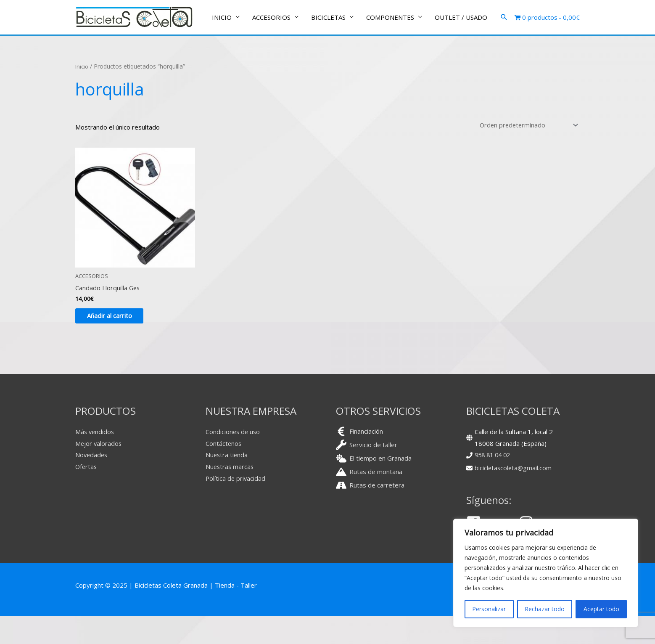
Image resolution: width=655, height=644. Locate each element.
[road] (370, 513)
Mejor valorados (99, 472)
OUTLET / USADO (461, 48)
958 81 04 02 (494, 483)
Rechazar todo (545, 609)
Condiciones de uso (234, 460)
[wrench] (367, 473)
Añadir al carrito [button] (115, 343)
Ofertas (87, 495)
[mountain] (369, 500)
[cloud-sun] (374, 486)
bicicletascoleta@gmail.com (514, 496)
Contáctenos (224, 472)
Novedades (92, 483)
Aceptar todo (601, 609)
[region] (546, 573)
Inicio (82, 92)
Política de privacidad (236, 506)
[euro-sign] (359, 460)
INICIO (222, 48)
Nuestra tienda (227, 483)
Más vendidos (95, 460)
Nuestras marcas (230, 495)
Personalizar (489, 609)
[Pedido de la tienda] (526, 151)
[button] (504, 48)
